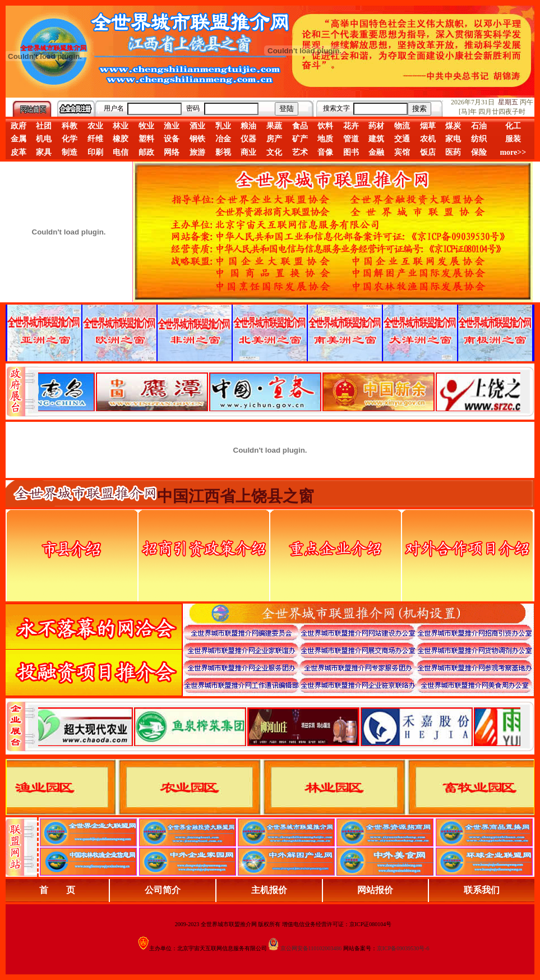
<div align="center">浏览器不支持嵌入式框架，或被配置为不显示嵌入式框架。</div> (279, 726)
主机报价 (269, 890)
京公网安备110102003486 (311, 948)
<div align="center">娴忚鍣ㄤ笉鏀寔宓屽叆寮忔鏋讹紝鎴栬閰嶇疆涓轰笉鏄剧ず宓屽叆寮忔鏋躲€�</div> (279, 392)
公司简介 (163, 890)
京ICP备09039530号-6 (403, 948)
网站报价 (375, 890)
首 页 (57, 890)
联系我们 (482, 890)
